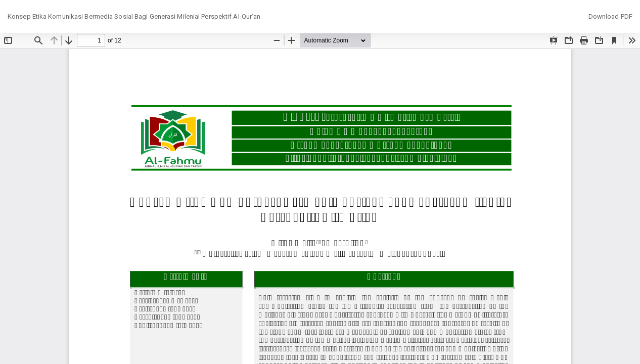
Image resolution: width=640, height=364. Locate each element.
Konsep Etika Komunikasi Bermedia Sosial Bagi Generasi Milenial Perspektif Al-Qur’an (134, 16)
